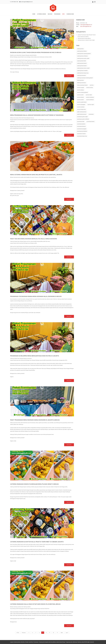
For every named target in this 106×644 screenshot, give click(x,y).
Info (63, 14)
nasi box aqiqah (81, 88)
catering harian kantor (82, 66)
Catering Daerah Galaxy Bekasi (84, 38)
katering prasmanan (81, 83)
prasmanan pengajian (82, 129)
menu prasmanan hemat (82, 85)
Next (62, 633)
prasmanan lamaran (81, 126)
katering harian (80, 80)
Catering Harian (41, 14)
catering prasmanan (81, 75)
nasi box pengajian (81, 105)
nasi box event (80, 95)
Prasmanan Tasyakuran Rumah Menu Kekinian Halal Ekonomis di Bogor (36, 296)
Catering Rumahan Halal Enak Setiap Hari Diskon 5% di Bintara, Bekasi (35, 604)
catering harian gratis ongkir (83, 58)
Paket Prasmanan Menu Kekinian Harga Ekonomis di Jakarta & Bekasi (35, 420)
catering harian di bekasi (82, 56)
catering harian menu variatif (83, 68)
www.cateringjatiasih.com (86, 26)
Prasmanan (57, 14)
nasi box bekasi (80, 90)
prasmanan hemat (90, 121)
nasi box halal (89, 95)
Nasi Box (50, 14)
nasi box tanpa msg (81, 109)
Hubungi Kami (70, 14)
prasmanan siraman (81, 134)
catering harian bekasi (82, 51)
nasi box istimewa (90, 97)
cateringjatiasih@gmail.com (27, 2)
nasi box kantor (81, 100)
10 (53, 633)
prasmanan (91, 114)
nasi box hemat (80, 97)
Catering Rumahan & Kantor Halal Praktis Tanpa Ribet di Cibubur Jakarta (37, 542)
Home (34, 14)
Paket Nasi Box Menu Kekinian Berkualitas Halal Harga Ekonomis (34, 239)
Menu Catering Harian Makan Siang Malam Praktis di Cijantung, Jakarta (36, 175)
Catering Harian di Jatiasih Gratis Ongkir (86, 40)
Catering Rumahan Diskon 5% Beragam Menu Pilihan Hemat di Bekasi (34, 484)
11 (57, 633)
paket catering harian (82, 112)
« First (18, 633)
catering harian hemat (82, 63)
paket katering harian (82, 114)
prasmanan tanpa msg (82, 136)
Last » (67, 633)
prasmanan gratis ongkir (82, 117)
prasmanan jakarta (81, 124)
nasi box (92, 85)
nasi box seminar (81, 107)
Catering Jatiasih (81, 642)
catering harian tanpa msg (83, 73)
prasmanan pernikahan (82, 131)
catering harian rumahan (82, 71)
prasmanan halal (81, 121)
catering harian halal (81, 61)
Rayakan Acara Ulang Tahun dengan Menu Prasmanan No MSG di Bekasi (36, 52)
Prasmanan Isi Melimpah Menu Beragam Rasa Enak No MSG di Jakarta (35, 356)
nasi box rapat (91, 105)
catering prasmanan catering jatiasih (85, 78)
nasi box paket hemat (82, 102)
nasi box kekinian (90, 100)
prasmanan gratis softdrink (83, 119)
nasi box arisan (90, 88)
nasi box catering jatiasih (82, 92)
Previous (24, 633)
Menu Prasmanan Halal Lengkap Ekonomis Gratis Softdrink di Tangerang (37, 115)
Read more (69, 76)
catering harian (80, 49)
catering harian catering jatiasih (84, 54)
